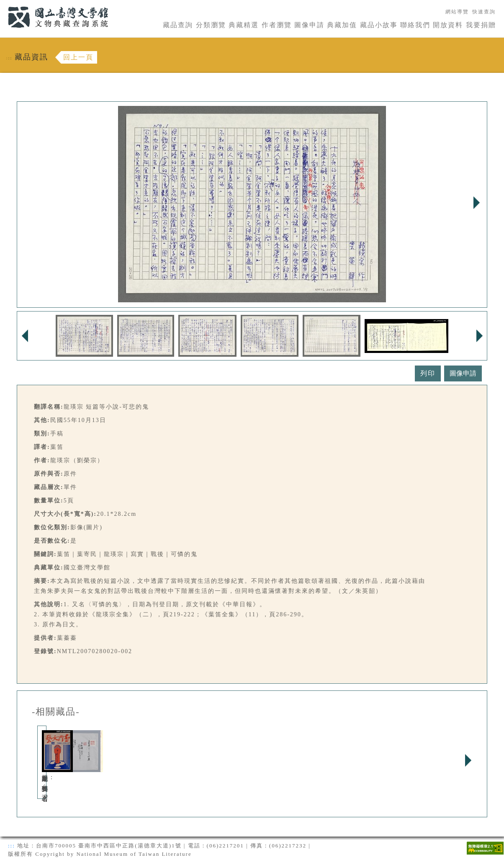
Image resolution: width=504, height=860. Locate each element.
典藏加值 (342, 25)
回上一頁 (78, 57)
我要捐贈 (481, 25)
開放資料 (448, 25)
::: (3, 5)
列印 (428, 373)
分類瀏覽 (211, 25)
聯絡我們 (415, 25)
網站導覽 (457, 12)
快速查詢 (484, 12)
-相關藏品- (56, 712)
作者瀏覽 (277, 25)
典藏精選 (244, 25)
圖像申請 (309, 25)
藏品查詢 (178, 25)
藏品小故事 (379, 25)
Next (476, 203)
